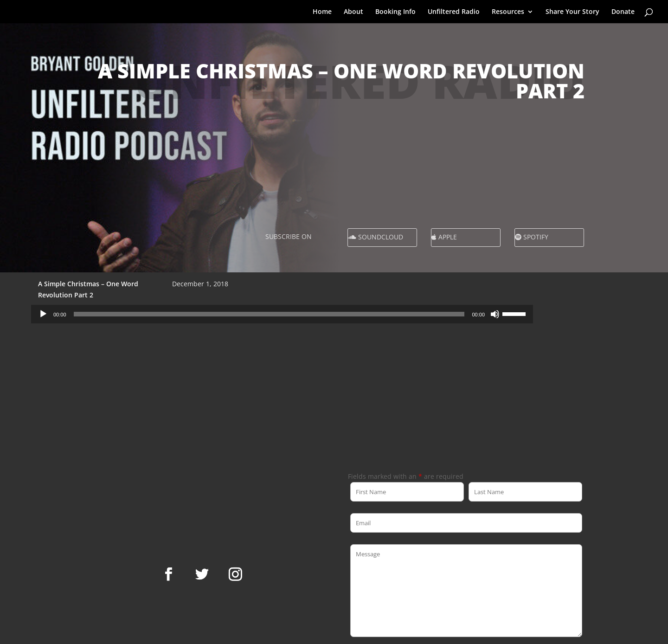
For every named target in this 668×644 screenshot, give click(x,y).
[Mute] (495, 314)
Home (322, 12)
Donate (623, 12)
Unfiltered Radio (454, 12)
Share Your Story (572, 12)
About (353, 12)
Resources (508, 12)
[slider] (269, 314)
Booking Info (395, 12)
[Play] (43, 314)
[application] (282, 314)
